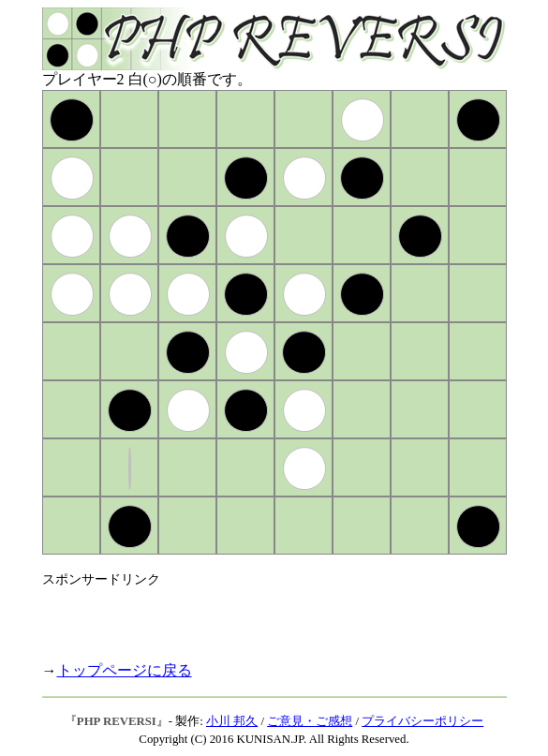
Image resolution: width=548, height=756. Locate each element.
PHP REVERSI (117, 721)
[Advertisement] (261, 616)
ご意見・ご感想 (310, 721)
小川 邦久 (232, 721)
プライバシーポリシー (422, 721)
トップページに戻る (125, 670)
